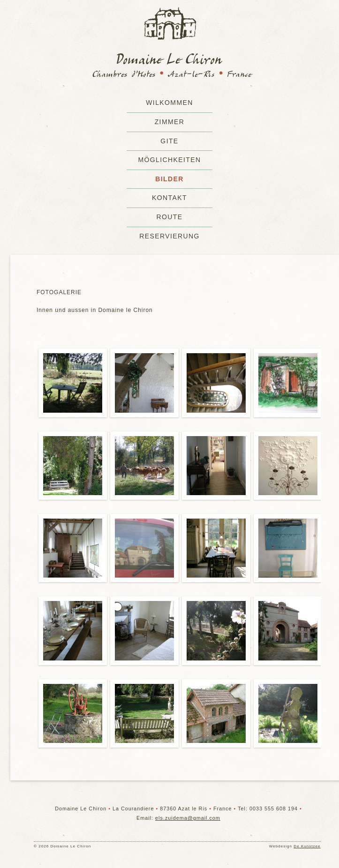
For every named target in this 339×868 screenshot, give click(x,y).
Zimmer (170, 122)
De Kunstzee (307, 846)
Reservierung (169, 236)
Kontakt (169, 198)
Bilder (169, 179)
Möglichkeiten (169, 160)
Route (169, 217)
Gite (169, 141)
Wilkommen (169, 103)
